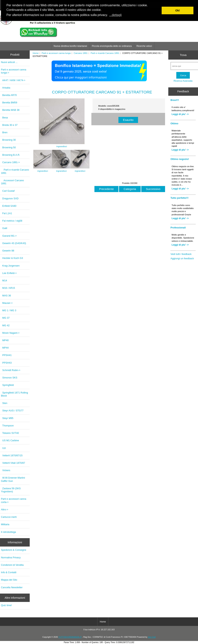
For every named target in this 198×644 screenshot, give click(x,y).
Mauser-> (7, 303)
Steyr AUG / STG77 (12, 411)
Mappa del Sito (9, 580)
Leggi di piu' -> (180, 114)
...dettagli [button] (115, 15)
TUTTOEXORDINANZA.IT (70, 637)
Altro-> (5, 510)
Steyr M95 (7, 418)
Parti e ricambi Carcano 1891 (105, 53)
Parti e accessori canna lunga (56, 53)
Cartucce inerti (9, 517)
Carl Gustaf (8, 191)
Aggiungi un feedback (182, 258)
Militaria (5, 524)
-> (14, 71)
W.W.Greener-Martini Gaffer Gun (13, 479)
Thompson (7, 426)
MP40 (5, 340)
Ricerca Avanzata (183, 81)
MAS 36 (6, 296)
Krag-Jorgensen (10, 266)
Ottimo (174, 123)
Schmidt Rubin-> (11, 370)
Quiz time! (6, 605)
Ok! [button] (178, 10)
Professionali (178, 228)
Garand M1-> (9, 236)
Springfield (7, 385)
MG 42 (5, 325)
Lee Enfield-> (9, 273)
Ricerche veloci (144, 46)
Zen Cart (152, 637)
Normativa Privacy (11, 557)
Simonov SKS (9, 378)
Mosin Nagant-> (10, 333)
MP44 (5, 348)
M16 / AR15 (8, 288)
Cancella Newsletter (12, 587)
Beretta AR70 (9, 95)
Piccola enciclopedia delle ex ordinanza (112, 46)
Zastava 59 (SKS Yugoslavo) (11, 490)
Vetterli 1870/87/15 (12, 455)
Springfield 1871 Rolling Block (14, 394)
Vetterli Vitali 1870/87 (13, 463)
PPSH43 (6, 363)
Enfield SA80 (9, 206)
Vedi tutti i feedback (181, 254)
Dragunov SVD (10, 198)
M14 (4, 281)
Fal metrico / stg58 (12, 221)
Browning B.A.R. (11, 155)
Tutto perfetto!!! (179, 198)
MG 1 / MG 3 (9, 310)
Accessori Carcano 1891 (12, 182)
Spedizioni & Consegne (14, 550)
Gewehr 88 (8, 251)
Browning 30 (8, 140)
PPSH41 (6, 355)
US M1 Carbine (10, 440)
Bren (4, 132)
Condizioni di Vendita (12, 565)
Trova (183, 55)
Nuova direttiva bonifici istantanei (70, 46)
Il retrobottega (8, 532)
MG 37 (5, 318)
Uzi (3, 448)
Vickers (6, 470)
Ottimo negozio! (180, 159)
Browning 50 (8, 147)
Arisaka (6, 88)
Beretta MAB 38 (10, 110)
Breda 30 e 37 (9, 125)
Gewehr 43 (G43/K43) (14, 243)
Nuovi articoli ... (9, 62)
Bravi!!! (175, 100)
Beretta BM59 (9, 103)
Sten (4, 403)
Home (36, 53)
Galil (4, 228)
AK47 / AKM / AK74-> (13, 80)
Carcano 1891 (81, 53)
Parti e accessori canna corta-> (14, 500)
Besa (4, 118)
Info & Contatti (9, 572)
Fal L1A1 (6, 213)
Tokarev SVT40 (10, 433)
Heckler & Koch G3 (12, 258)
